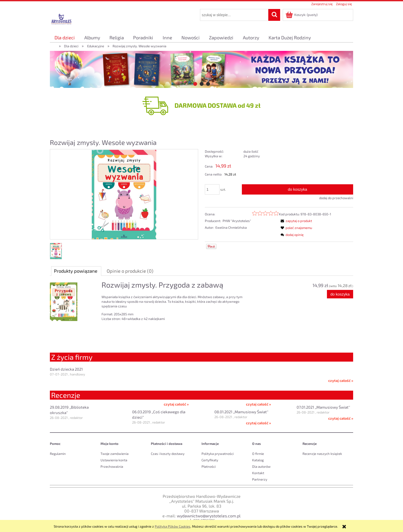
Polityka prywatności (218, 454)
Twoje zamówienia (115, 454)
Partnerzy (260, 479)
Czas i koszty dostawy (168, 454)
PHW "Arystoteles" (237, 221)
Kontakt (258, 473)
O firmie (258, 454)
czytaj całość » (341, 380)
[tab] (195, 84)
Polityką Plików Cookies (173, 526)
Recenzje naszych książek (322, 454)
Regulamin (58, 454)
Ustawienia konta (114, 460)
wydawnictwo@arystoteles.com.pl (209, 516)
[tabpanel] (201, 308)
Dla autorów (261, 466)
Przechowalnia (112, 466)
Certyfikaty (210, 460)
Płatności (209, 466)
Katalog (258, 460)
